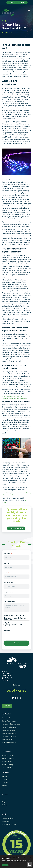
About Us (5, 799)
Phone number (9, 583)
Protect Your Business (9, 727)
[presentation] (17, 635)
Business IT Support (8, 756)
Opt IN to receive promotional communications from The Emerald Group (15, 625)
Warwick (4, 777)
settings (19, 862)
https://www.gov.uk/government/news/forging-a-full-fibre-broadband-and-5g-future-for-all (16, 494)
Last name (8, 563)
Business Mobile (7, 762)
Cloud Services (6, 768)
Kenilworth (5, 783)
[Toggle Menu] (29, 10)
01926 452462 (16, 691)
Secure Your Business (9, 730)
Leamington (6, 780)
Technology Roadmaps (9, 736)
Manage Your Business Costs (11, 724)
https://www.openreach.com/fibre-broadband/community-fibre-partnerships (15, 398)
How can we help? (9, 602)
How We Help (6, 718)
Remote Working (7, 739)
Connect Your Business (9, 721)
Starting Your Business (9, 733)
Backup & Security (7, 765)
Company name (9, 592)
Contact (4, 805)
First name (8, 554)
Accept (5, 865)
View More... (5, 786)
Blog (3, 802)
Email (6, 573)
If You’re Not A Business (9, 742)
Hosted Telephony (8, 759)
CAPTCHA (7, 630)
